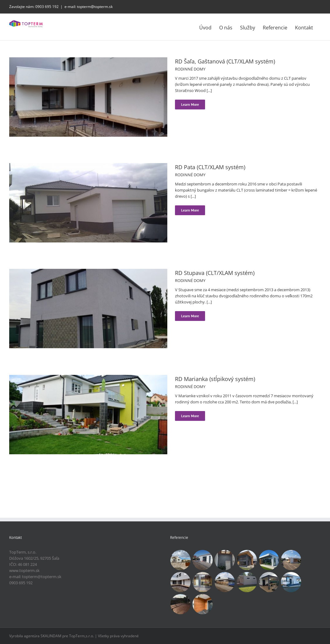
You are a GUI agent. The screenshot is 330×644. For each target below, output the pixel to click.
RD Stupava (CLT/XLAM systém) (215, 273)
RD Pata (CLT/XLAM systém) (210, 167)
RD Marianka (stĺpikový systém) (215, 379)
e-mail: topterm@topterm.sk (89, 7)
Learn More (190, 104)
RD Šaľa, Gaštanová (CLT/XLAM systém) (225, 61)
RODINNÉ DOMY (190, 69)
